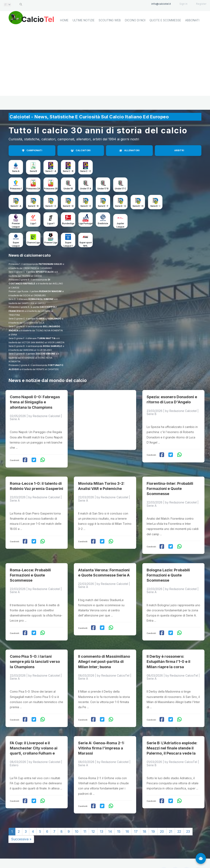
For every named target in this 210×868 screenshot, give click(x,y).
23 (188, 817)
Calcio (43, 19)
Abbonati (192, 34)
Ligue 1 (51, 223)
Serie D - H (138, 206)
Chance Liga (33, 242)
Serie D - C (51, 206)
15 (119, 817)
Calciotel (64, 855)
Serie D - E (86, 206)
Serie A (16, 171)
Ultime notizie (84, 34)
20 (162, 817)
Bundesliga (68, 223)
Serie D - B (33, 206)
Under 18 (68, 189)
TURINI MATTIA (46, 338)
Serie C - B (68, 171)
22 (179, 817)
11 (85, 817)
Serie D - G (120, 206)
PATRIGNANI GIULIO (50, 264)
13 (102, 817)
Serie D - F (103, 206)
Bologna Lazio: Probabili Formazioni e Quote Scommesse (168, 566)
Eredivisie (103, 223)
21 (171, 817)
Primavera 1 (16, 189)
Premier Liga (51, 242)
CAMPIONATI (32, 150)
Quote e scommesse (165, 34)
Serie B (33, 171)
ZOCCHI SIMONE (45, 354)
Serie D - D (68, 206)
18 (144, 817)
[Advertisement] (105, 77)
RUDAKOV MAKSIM (50, 291)
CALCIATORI (81, 150)
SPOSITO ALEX (45, 272)
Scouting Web (110, 34)
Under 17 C (120, 189)
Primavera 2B (51, 189)
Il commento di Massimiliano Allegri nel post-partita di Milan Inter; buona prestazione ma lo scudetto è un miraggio (104, 655)
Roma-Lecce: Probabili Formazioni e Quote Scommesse (30, 566)
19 (153, 817)
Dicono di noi (135, 34)
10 (77, 817)
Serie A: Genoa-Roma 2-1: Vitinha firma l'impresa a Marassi (101, 734)
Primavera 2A (33, 189)
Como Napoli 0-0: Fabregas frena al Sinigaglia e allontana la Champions (35, 399)
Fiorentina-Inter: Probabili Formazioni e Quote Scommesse (170, 483)
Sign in (183, 4)
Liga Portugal (86, 223)
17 (136, 817)
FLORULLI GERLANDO (48, 319)
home (64, 34)
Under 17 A (86, 189)
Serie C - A (51, 171)
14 (110, 817)
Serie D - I (155, 206)
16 (127, 817)
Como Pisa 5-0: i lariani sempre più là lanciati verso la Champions (35, 650)
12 (93, 817)
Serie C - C (86, 171)
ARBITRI (179, 150)
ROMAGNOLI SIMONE (41, 299)
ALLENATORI (129, 150)
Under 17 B (103, 189)
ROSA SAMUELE (52, 346)
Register (201, 4)
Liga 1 (33, 223)
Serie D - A (16, 206)
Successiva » (21, 825)
